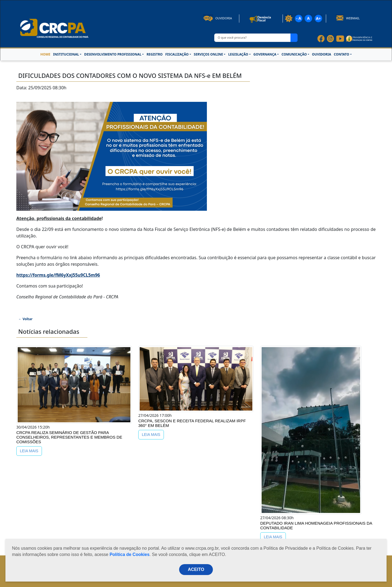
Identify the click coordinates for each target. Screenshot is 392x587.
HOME (45, 54)
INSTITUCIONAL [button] (66, 54)
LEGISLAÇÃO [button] (238, 54)
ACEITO (196, 569)
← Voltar (26, 319)
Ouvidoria (218, 18)
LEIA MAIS (29, 451)
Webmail (348, 18)
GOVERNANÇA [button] (265, 54)
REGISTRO (154, 54)
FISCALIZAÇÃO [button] (177, 54)
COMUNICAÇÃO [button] (294, 54)
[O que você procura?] (252, 38)
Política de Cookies (129, 554)
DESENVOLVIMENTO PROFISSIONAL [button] (113, 54)
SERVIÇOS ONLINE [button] (208, 54)
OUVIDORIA (321, 54)
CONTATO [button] (341, 54)
